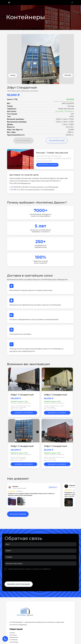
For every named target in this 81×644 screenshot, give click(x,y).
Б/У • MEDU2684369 (49, 407)
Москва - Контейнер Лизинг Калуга (21, 406)
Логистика (13, 635)
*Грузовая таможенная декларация (64, 101)
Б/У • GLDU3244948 (49, 459)
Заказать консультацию (19, 584)
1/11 (24, 389)
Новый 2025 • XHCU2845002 (18, 407)
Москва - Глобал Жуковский (18, 457)
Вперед (68, 75)
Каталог (12, 633)
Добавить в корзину (24, 413)
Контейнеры (14, 642)
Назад (13, 75)
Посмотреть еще (57, 140)
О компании (14, 640)
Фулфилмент (14, 637)
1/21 (24, 440)
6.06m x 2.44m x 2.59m (17, 409)
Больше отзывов (18, 514)
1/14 (57, 440)
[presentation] (20, 576)
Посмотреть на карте (47, 165)
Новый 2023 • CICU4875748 (18, 459)
